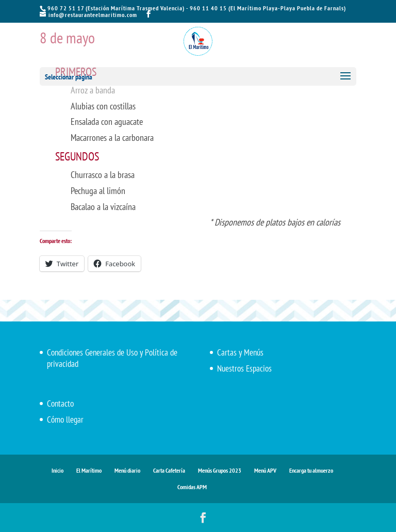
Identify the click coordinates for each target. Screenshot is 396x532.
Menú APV (265, 470)
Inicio (57, 470)
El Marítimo (89, 470)
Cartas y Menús (240, 352)
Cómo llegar (65, 420)
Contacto (60, 404)
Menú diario (127, 470)
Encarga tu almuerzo (311, 470)
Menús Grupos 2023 (220, 470)
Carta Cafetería (169, 470)
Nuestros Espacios (244, 368)
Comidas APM (192, 487)
